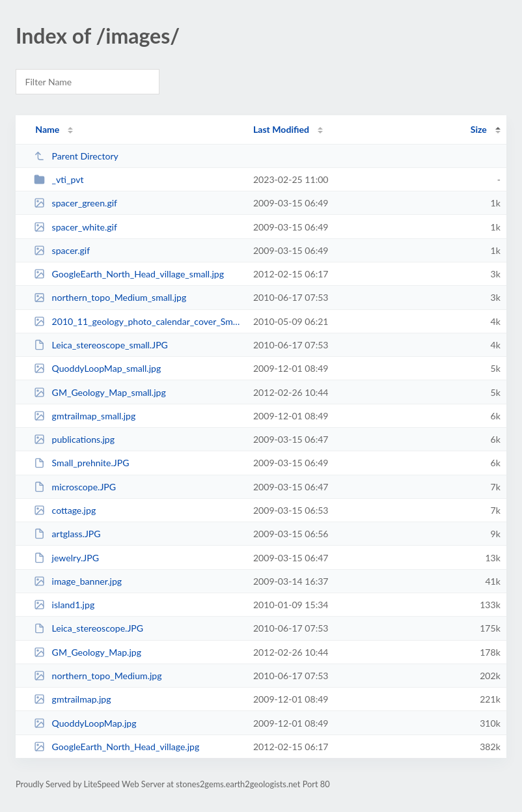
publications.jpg (74, 439)
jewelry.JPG (66, 558)
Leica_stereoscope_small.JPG (101, 345)
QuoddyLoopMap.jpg (85, 723)
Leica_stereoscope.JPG (89, 628)
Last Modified (281, 129)
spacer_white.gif (76, 227)
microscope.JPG (75, 487)
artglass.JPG (67, 534)
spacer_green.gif (76, 203)
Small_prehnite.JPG (81, 463)
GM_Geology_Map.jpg (88, 652)
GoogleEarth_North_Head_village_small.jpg (129, 274)
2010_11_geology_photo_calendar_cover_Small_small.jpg (138, 321)
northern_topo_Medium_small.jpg (110, 297)
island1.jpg (64, 605)
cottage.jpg (65, 510)
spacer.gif (62, 250)
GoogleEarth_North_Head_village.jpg (117, 747)
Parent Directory (76, 156)
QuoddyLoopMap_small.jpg (97, 368)
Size (479, 129)
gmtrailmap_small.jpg (85, 416)
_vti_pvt (59, 179)
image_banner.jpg (78, 581)
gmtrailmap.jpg (72, 699)
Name (47, 129)
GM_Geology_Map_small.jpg (100, 392)
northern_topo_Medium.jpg (98, 676)
